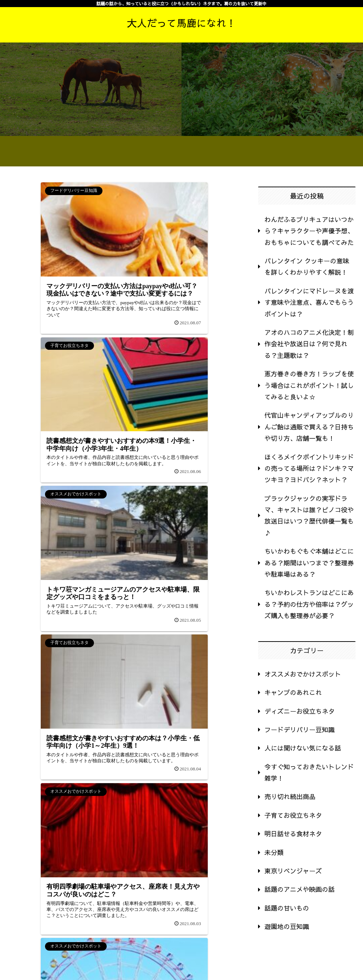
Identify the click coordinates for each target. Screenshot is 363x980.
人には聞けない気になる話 (303, 748)
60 (162, 749)
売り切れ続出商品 (290, 796)
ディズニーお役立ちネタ (300, 711)
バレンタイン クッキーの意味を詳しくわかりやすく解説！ (307, 266)
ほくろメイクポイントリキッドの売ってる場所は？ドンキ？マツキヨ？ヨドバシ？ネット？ (309, 468)
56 (86, 749)
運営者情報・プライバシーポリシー (312, 959)
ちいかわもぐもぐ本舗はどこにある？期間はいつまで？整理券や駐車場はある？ (309, 563)
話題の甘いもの (287, 908)
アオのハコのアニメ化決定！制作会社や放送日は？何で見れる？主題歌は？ (309, 344)
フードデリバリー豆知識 (300, 730)
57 (105, 749)
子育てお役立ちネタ (293, 815)
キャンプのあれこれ (293, 692)
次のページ (124, 725)
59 (143, 749)
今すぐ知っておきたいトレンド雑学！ (309, 772)
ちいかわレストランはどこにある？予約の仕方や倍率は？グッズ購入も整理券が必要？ (309, 604)
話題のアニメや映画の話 (300, 889)
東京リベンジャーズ (293, 871)
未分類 (274, 852)
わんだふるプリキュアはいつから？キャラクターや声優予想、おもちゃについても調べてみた (309, 231)
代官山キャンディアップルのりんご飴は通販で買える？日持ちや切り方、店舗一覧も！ (309, 427)
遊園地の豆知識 (287, 926)
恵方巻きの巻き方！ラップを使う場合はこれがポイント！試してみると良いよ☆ (309, 385)
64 (201, 749)
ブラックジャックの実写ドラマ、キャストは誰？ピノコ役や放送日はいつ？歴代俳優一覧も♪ (309, 515)
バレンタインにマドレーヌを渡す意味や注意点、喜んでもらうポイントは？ (309, 302)
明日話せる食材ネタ (293, 834)
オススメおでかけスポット (303, 674)
